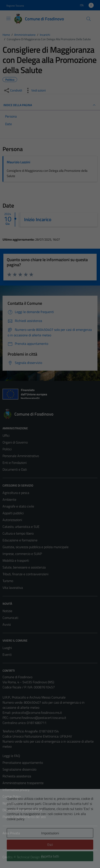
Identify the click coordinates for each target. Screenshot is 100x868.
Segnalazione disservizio (19, 769)
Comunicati (10, 618)
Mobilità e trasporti (16, 560)
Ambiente (9, 499)
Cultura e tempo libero (18, 533)
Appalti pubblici (13, 513)
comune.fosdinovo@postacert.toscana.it (38, 718)
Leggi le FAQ (11, 756)
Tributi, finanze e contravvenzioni (25, 574)
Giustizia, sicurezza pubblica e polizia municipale (36, 547)
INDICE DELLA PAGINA (50, 105)
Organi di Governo (15, 442)
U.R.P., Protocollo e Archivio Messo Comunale (34, 697)
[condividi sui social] (13, 90)
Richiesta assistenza (17, 776)
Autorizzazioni (12, 520)
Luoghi (7, 648)
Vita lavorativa (13, 588)
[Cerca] (89, 19)
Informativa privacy (16, 790)
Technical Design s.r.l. (31, 857)
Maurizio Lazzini (18, 162)
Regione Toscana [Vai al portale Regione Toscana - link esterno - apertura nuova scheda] (15, 6)
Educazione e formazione (20, 540)
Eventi (7, 654)
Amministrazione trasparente (23, 783)
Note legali (10, 803)
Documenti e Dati (15, 469)
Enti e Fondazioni (15, 463)
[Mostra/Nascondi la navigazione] (8, 18)
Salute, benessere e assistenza (24, 567)
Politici (7, 449)
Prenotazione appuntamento (23, 763)
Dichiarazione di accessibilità (22, 810)
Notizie (7, 611)
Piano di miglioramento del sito (24, 817)
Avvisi (7, 624)
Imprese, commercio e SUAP (22, 554)
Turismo (8, 581)
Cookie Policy (12, 796)
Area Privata (11, 833)
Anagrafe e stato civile (18, 506)
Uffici (6, 435)
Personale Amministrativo (21, 456)
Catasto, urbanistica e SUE (21, 527)
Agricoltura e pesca (16, 493)
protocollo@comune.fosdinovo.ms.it (37, 713)
